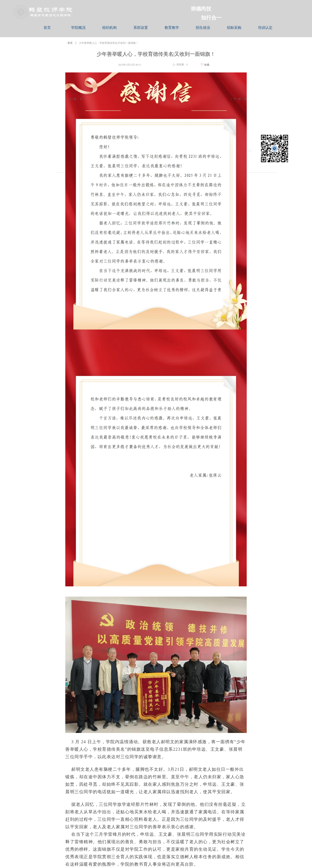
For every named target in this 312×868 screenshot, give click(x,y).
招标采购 (234, 28)
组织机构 (109, 28)
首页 (47, 28)
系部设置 (141, 28)
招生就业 (203, 28)
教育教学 (172, 28)
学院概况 (78, 28)
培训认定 (265, 28)
